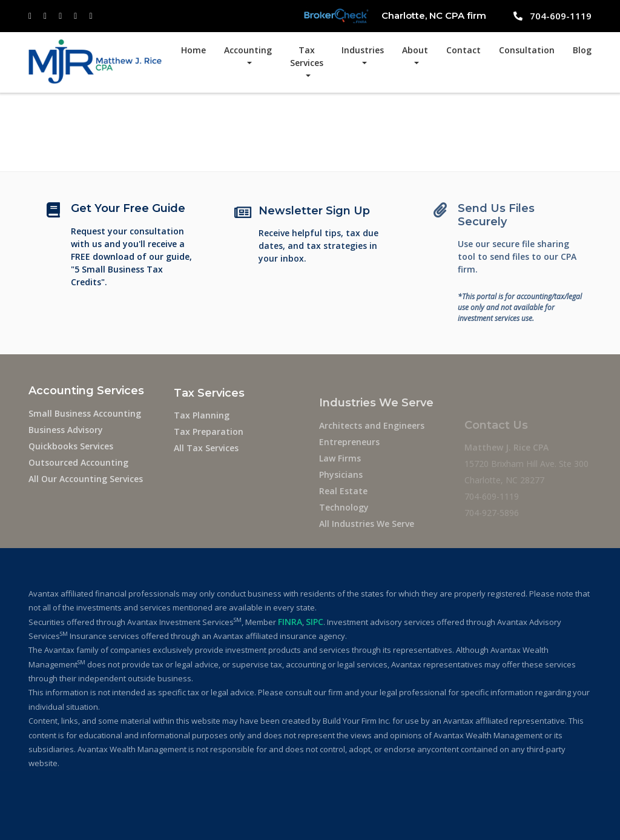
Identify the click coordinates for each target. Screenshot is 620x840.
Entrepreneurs (349, 455)
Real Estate (343, 504)
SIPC (315, 622)
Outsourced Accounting (78, 464)
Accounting (248, 50)
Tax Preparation (209, 437)
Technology (344, 520)
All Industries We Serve (367, 536)
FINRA (290, 622)
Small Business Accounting (85, 415)
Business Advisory (66, 431)
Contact (463, 50)
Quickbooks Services (71, 447)
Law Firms (340, 471)
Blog (582, 50)
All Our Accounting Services (86, 480)
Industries (363, 50)
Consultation (527, 50)
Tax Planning (202, 421)
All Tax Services (206, 453)
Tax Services (307, 56)
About (415, 50)
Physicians (341, 487)
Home (193, 50)
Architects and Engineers (372, 438)
